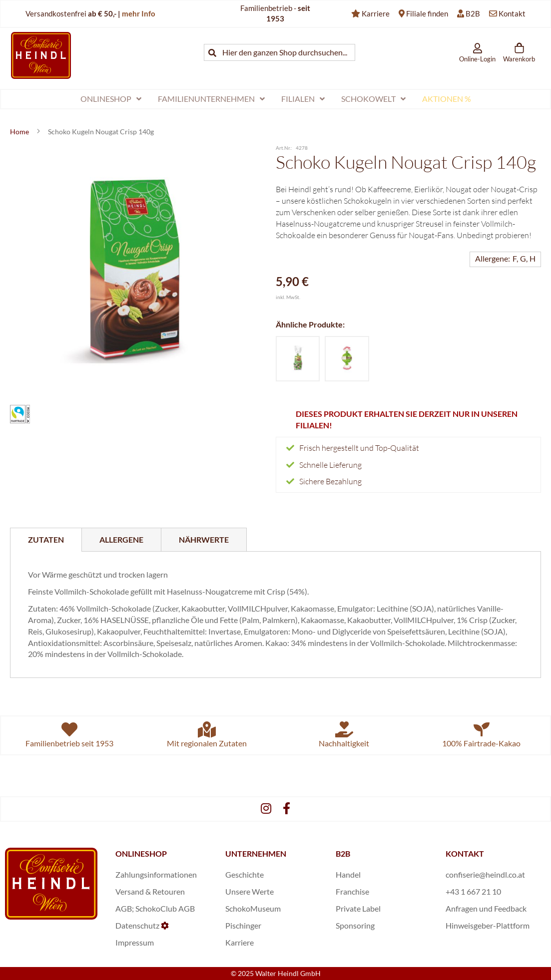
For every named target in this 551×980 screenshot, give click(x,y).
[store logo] (41, 55)
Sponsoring (355, 925)
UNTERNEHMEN (256, 853)
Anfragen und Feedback (486, 908)
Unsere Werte (250, 891)
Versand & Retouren (150, 891)
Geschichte (245, 874)
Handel (348, 874)
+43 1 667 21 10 (473, 891)
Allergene (121, 539)
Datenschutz (137, 925)
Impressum (135, 942)
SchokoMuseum (253, 908)
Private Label (358, 908)
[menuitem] (111, 99)
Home (20, 132)
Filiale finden (427, 13)
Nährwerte (204, 539)
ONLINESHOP (141, 853)
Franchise (352, 891)
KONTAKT (465, 853)
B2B (473, 13)
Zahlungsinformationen (156, 874)
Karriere (376, 13)
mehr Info (139, 13)
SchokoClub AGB (165, 908)
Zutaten (46, 539)
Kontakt (512, 13)
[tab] (46, 540)
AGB (124, 908)
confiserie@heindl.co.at (485, 874)
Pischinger (243, 925)
